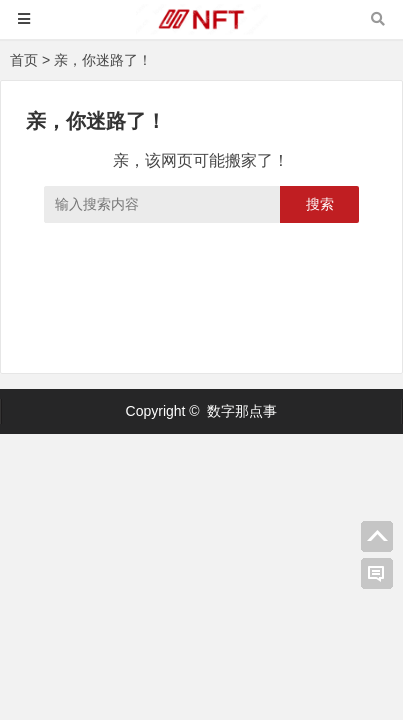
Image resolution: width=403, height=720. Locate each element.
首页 (24, 60)
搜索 (320, 204)
